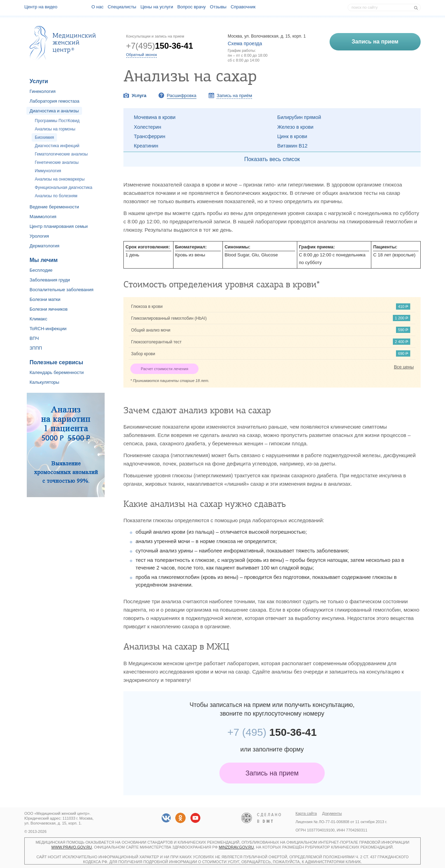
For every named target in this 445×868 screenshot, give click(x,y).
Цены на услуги (157, 7)
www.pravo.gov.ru (72, 847)
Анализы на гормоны (55, 129)
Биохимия (44, 137)
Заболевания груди (50, 280)
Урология (39, 236)
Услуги (39, 81)
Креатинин (146, 146)
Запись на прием (272, 773)
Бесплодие (41, 270)
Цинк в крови (292, 136)
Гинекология (43, 91)
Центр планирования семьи (59, 226)
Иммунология (48, 171)
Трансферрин (149, 136)
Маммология (43, 217)
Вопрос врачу (192, 7)
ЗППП (36, 348)
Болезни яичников (49, 309)
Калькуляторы (44, 382)
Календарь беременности (57, 372)
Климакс (38, 319)
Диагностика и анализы (54, 111)
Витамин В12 (293, 146)
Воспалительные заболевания (62, 290)
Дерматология (44, 246)
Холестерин (148, 127)
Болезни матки (45, 299)
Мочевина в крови (155, 117)
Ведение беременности (54, 207)
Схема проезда (245, 43)
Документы (332, 813)
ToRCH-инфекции (48, 329)
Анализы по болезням (56, 196)
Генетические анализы (57, 162)
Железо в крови (296, 127)
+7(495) (160, 46)
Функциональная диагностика (63, 188)
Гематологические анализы (61, 154)
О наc (98, 7)
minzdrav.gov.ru (236, 847)
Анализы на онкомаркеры (60, 179)
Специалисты (122, 7)
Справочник (243, 7)
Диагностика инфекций (57, 146)
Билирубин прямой (299, 117)
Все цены (404, 367)
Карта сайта (306, 813)
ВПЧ (34, 338)
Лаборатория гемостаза (54, 101)
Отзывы (218, 7)
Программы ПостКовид (57, 121)
